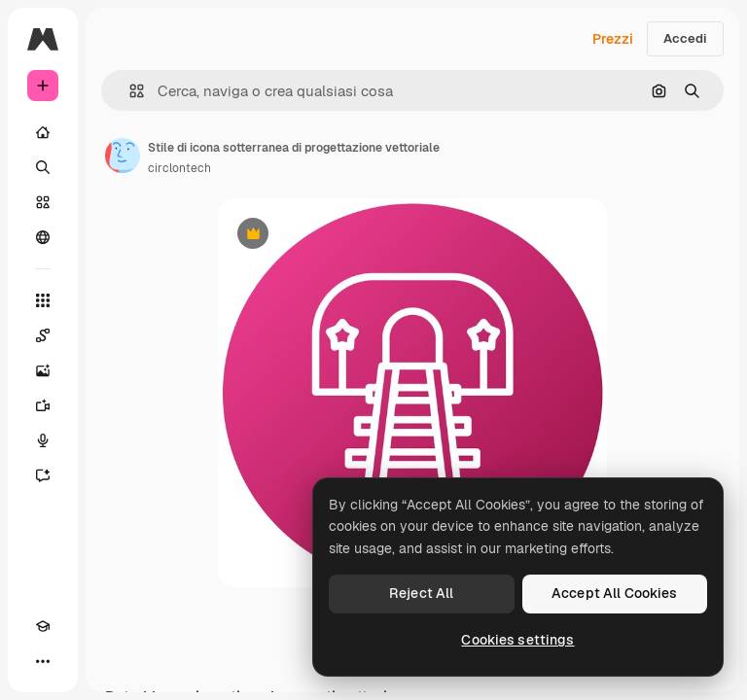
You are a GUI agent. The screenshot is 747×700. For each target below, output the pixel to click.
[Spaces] (43, 335)
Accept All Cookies (615, 593)
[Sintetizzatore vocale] (43, 440)
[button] (129, 91)
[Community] (43, 237)
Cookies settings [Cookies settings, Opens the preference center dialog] (517, 640)
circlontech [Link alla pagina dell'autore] (179, 168)
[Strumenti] (43, 300)
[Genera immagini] (43, 370)
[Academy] (43, 626)
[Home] (43, 132)
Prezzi (613, 39)
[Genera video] (43, 405)
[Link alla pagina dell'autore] (123, 156)
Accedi (685, 38)
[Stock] (43, 202)
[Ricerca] (43, 167)
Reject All (421, 593)
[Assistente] (43, 475)
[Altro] (43, 661)
